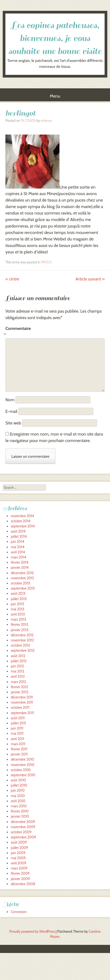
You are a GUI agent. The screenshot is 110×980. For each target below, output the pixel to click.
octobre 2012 (20, 645)
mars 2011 (18, 744)
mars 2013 (18, 619)
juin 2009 (18, 853)
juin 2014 (17, 542)
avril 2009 (19, 863)
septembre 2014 (23, 526)
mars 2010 (19, 806)
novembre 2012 (22, 640)
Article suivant (90, 279)
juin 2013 (17, 604)
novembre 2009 (23, 827)
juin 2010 (18, 790)
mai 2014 (18, 547)
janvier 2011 (19, 754)
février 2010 (20, 811)
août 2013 (18, 593)
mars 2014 (19, 557)
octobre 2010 (21, 770)
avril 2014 (18, 552)
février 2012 (19, 687)
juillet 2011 (18, 723)
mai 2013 (18, 609)
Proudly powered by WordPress (32, 931)
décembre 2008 (23, 884)
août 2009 (19, 842)
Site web (13, 423)
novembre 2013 (22, 578)
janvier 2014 (20, 568)
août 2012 (18, 656)
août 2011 (18, 718)
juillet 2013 (19, 599)
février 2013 (19, 625)
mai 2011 (17, 733)
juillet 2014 (19, 536)
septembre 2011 (22, 713)
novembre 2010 (23, 765)
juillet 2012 (19, 661)
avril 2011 (17, 739)
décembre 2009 (23, 822)
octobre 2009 (21, 832)
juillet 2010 (19, 785)
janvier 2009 (20, 879)
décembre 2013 (22, 573)
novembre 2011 (22, 702)
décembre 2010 (22, 759)
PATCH (46, 262)
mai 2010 (18, 796)
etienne (46, 121)
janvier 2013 (20, 630)
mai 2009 (18, 858)
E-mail (11, 411)
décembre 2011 (22, 697)
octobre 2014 (21, 521)
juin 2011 (17, 728)
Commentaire (17, 332)
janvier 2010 (20, 816)
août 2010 (18, 780)
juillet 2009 (19, 848)
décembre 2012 (22, 635)
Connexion (19, 912)
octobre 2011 (20, 708)
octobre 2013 (20, 583)
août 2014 (18, 531)
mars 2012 (18, 682)
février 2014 (19, 562)
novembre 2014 (22, 516)
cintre (12, 279)
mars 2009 (19, 868)
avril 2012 (18, 676)
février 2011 (19, 749)
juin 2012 (17, 666)
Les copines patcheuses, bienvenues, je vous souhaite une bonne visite (55, 38)
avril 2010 (18, 801)
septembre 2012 (23, 650)
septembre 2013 (23, 588)
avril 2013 (18, 614)
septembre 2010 (23, 775)
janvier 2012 (20, 692)
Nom (10, 400)
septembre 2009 (23, 837)
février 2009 (20, 873)
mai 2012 (17, 671)
